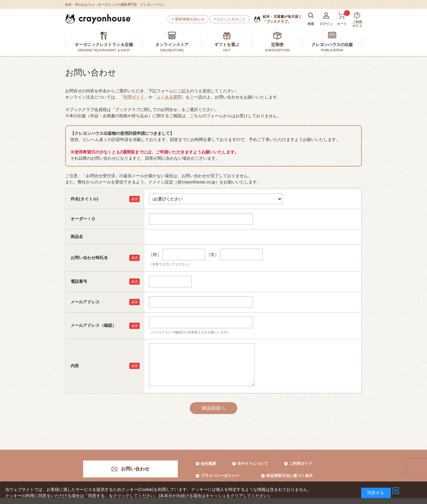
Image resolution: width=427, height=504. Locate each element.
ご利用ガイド (301, 463)
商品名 (77, 237)
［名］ (213, 254)
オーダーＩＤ (83, 219)
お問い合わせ (135, 469)
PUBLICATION (332, 50)
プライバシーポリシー (220, 476)
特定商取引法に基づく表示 (289, 476)
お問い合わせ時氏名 (89, 258)
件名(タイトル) (84, 199)
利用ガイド (134, 97)
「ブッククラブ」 (282, 19)
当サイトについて (253, 463)
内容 (75, 366)
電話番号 (79, 281)
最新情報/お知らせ (190, 19)
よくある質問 (169, 97)
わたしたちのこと (231, 19)
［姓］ (155, 254)
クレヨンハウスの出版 (332, 45)
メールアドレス (85, 302)
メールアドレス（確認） (93, 325)
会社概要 (208, 463)
